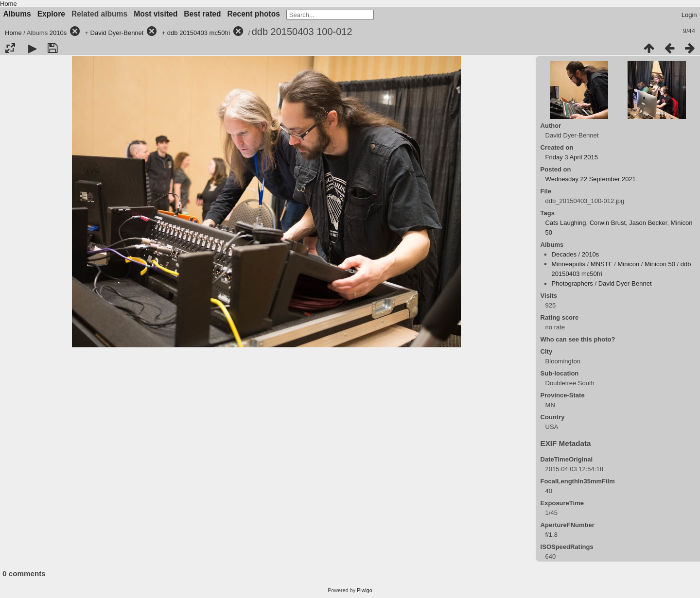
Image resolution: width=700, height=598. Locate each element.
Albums (17, 14)
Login (689, 15)
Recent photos (254, 14)
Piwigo (365, 590)
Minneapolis (569, 264)
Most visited (156, 14)
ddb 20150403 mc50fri (199, 33)
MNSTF (602, 264)
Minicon (628, 264)
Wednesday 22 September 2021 (591, 179)
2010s (58, 33)
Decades (564, 254)
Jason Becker (648, 223)
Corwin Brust (608, 223)
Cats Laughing (566, 223)
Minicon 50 (660, 264)
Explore (51, 14)
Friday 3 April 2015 (572, 157)
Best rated (202, 14)
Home (9, 4)
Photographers (572, 283)
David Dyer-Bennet (117, 33)
